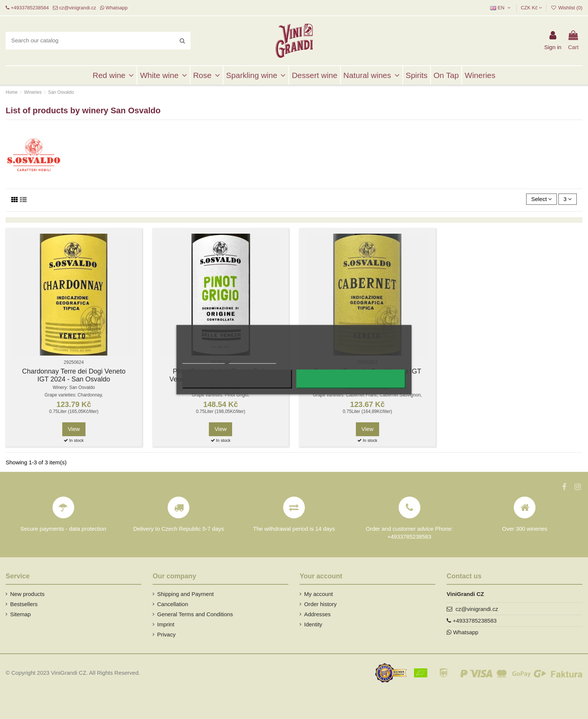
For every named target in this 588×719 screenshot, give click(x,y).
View (74, 429)
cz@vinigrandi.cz (78, 8)
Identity (313, 624)
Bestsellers (24, 604)
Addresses (317, 614)
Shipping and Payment (185, 594)
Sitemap (20, 614)
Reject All (237, 379)
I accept (351, 379)
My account (319, 594)
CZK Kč (531, 8)
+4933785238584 (30, 8)
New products (27, 594)
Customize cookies (252, 360)
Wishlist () (566, 8)
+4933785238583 (475, 621)
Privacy (166, 634)
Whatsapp (117, 8)
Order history (320, 604)
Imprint (166, 624)
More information (203, 360)
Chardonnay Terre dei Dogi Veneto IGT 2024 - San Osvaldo (74, 375)
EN (501, 8)
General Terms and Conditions (195, 614)
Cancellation (173, 604)
